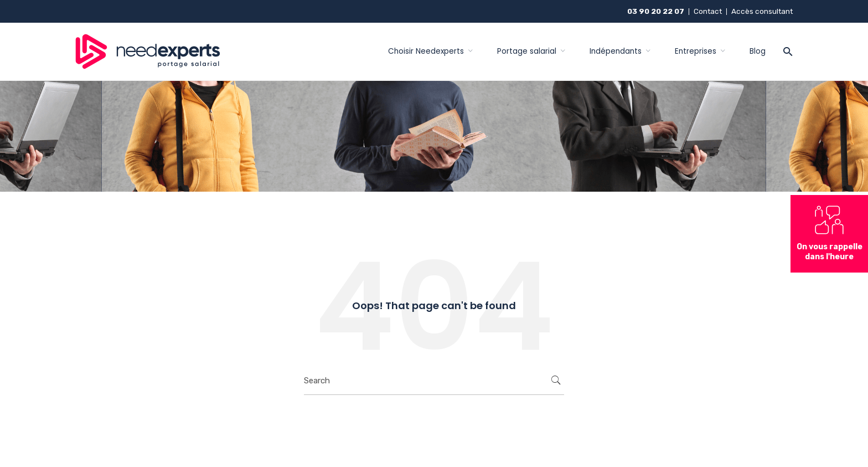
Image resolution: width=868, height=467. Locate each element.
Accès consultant (762, 11)
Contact (708, 11)
